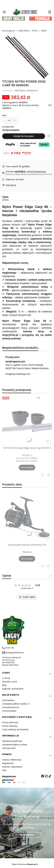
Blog (4, 685)
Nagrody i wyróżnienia (13, 689)
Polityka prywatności (12, 741)
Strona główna (9, 31)
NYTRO (35, 31)
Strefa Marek (24, 31)
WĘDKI (44, 31)
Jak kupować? (9, 748)
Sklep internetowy (24, 864)
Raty (4, 770)
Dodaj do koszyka (24, 136)
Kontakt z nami (10, 682)
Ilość (4, 115)
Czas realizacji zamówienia (15, 730)
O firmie (6, 678)
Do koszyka (27, 468)
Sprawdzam (27, 835)
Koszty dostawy (10, 726)
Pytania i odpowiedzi (12, 767)
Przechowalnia (9, 711)
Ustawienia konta (11, 707)
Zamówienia (8, 700)
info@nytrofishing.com (18, 374)
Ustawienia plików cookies (15, 704)
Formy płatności (10, 722)
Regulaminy (8, 763)
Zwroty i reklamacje (12, 760)
